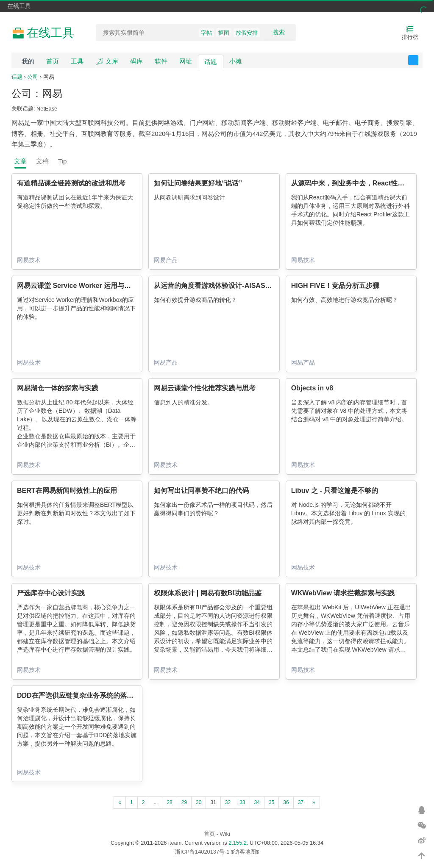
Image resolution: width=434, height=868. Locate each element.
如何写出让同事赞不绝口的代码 (201, 491)
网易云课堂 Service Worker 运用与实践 (77, 286)
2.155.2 (238, 843)
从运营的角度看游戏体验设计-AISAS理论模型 (223, 286)
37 (301, 802)
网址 (186, 61)
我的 (28, 61)
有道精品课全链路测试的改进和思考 (71, 183)
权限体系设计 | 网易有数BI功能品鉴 (207, 593)
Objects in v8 (312, 388)
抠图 (224, 33)
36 (286, 802)
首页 (53, 61)
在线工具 (19, 6)
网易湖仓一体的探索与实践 (58, 388)
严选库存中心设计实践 (51, 593)
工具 (77, 61)
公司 (33, 77)
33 (242, 802)
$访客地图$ (245, 852)
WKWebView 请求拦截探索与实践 (343, 593)
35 (271, 802)
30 (199, 802)
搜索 (279, 32)
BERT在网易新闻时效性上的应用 (67, 491)
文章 (20, 161)
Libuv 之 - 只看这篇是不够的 (335, 491)
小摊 (236, 61)
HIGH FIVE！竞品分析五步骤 (335, 286)
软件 (161, 61)
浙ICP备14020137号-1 (202, 852)
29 (184, 802)
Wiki (225, 834)
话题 (211, 62)
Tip (62, 161)
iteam (175, 843)
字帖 (206, 33)
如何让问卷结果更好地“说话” (198, 183)
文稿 (42, 161)
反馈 (418, 60)
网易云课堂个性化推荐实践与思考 (205, 388)
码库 (136, 61)
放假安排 (247, 33)
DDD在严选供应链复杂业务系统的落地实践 (82, 695)
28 (169, 802)
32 (228, 802)
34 (257, 802)
